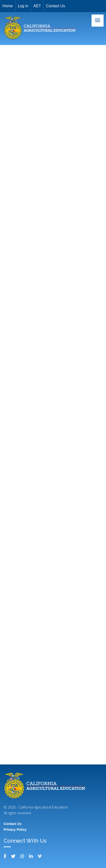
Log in (23, 6)
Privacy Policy (15, 830)
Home (8, 6)
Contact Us (55, 6)
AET (37, 6)
